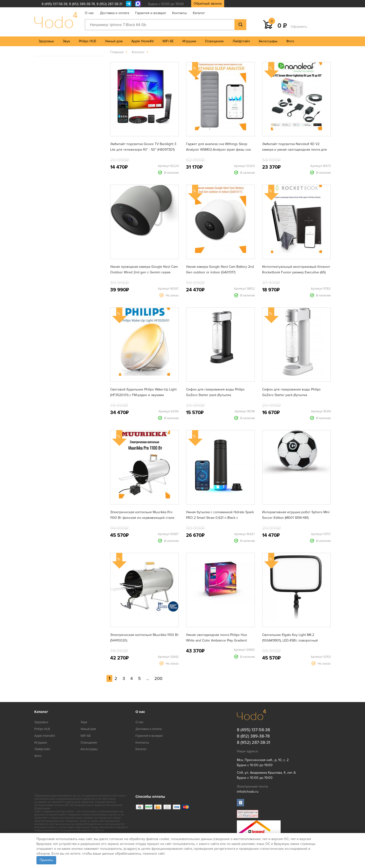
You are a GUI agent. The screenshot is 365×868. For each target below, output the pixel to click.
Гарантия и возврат (151, 13)
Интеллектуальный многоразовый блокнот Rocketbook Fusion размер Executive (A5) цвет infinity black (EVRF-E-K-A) (296, 272)
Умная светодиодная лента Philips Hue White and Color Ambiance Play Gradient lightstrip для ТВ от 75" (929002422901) (217, 640)
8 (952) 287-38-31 (109, 4)
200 (158, 678)
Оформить (299, 27)
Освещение (214, 41)
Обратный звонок (208, 4)
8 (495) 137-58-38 (54, 4)
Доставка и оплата (115, 13)
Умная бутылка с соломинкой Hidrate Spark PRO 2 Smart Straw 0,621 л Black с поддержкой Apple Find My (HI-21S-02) (220, 518)
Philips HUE (88, 41)
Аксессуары (268, 41)
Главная (117, 52)
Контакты (179, 13)
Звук (66, 41)
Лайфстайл (241, 41)
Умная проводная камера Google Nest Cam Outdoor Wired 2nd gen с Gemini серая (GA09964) (144, 272)
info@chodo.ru (248, 792)
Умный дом (114, 41)
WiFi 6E (168, 41)
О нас (89, 13)
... (148, 678)
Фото (290, 41)
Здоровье (46, 41)
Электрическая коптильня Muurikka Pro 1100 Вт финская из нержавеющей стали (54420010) (142, 518)
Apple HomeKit (142, 41)
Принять (46, 860)
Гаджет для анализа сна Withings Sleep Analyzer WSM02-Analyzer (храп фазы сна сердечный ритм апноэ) (218, 150)
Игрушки (189, 41)
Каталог (199, 13)
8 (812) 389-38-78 (82, 4)
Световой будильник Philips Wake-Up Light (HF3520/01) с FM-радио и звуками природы (143, 395)
